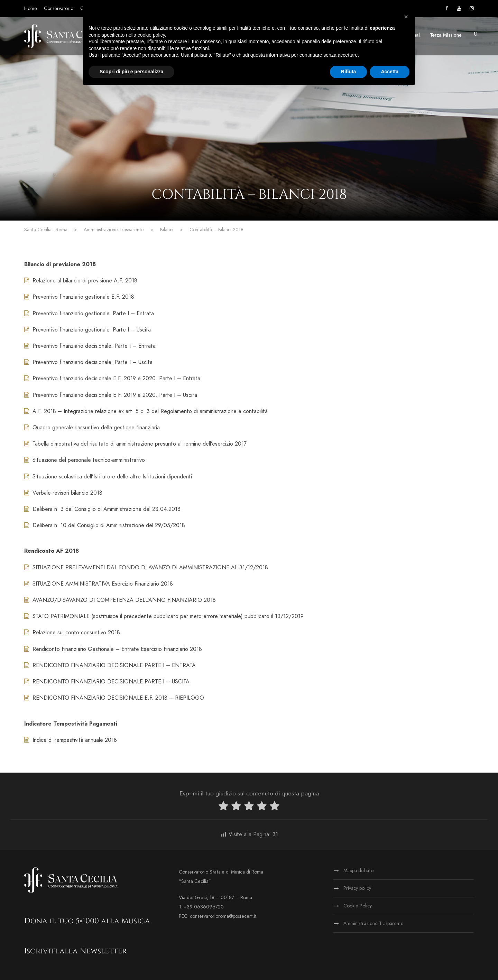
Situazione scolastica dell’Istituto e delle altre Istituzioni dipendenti (108, 477)
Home (31, 8)
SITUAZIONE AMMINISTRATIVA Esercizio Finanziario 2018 (99, 584)
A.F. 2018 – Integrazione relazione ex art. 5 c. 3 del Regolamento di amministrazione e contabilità (146, 411)
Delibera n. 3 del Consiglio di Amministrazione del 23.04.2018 (102, 509)
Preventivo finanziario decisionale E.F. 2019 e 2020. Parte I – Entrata (112, 379)
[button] (406, 17)
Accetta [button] (390, 72)
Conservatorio (59, 8)
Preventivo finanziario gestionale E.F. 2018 (79, 297)
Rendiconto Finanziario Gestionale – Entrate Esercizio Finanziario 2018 (113, 649)
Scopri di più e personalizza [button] (131, 72)
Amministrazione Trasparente (373, 923)
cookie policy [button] (151, 35)
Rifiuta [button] (349, 72)
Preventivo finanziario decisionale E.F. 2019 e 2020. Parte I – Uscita (111, 395)
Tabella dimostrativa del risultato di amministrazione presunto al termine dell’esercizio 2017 (135, 444)
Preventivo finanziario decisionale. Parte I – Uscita (88, 362)
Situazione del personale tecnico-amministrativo (85, 460)
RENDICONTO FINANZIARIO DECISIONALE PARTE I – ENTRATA (110, 665)
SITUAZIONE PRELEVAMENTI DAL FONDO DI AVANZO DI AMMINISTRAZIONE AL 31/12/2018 (146, 568)
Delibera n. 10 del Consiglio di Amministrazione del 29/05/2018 (105, 525)
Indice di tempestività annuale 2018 (71, 740)
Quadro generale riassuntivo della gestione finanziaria (92, 428)
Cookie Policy (358, 906)
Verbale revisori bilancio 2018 (63, 493)
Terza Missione (446, 35)
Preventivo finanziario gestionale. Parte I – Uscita (87, 330)
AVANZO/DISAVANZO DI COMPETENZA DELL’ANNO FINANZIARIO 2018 (120, 600)
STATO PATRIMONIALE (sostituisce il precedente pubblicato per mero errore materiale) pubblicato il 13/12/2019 (164, 616)
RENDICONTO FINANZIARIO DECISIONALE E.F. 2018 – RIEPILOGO (114, 698)
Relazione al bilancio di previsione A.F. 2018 (81, 281)
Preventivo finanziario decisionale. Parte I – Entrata (90, 346)
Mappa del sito (358, 871)
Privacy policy (357, 888)
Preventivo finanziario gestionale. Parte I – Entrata (89, 314)
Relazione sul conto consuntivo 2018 (72, 633)
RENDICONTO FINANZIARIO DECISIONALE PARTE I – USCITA (107, 682)
